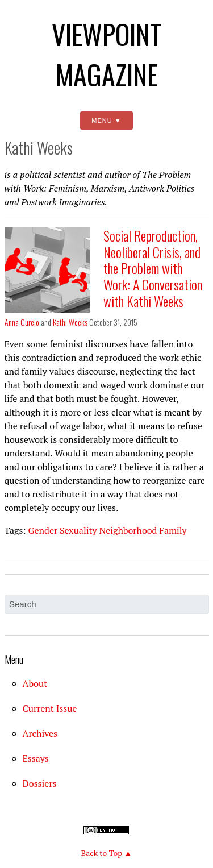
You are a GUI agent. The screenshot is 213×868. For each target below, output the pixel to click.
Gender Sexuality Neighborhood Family (107, 530)
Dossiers (40, 783)
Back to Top (102, 853)
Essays (36, 758)
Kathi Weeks (70, 322)
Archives (40, 733)
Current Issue (50, 708)
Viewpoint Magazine (106, 54)
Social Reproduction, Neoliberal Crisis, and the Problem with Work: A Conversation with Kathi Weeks (153, 268)
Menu (102, 121)
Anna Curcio (22, 322)
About (35, 683)
